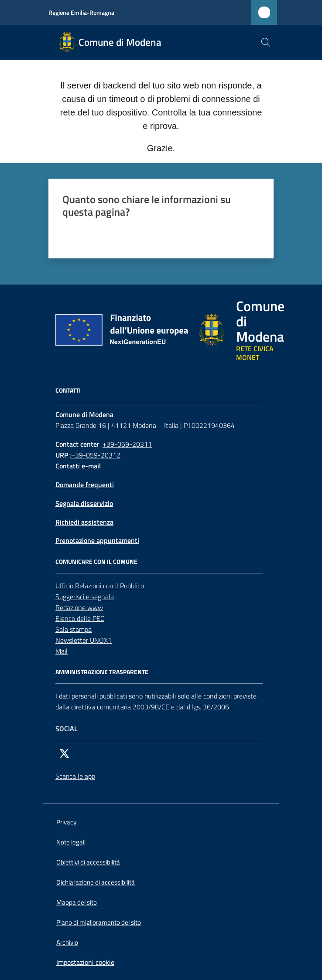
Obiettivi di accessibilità (88, 862)
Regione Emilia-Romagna (81, 12)
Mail (62, 651)
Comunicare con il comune (96, 562)
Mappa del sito (77, 902)
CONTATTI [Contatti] (68, 390)
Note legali (71, 842)
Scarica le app (75, 776)
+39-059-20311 (127, 444)
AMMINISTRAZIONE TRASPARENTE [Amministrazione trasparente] (102, 672)
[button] (266, 42)
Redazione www (79, 607)
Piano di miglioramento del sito (99, 922)
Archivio (67, 942)
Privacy (66, 822)
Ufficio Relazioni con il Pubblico (100, 586)
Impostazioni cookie (85, 962)
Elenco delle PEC (80, 618)
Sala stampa (74, 629)
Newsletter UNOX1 (84, 640)
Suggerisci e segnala (85, 597)
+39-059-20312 (96, 455)
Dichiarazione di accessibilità (96, 882)
